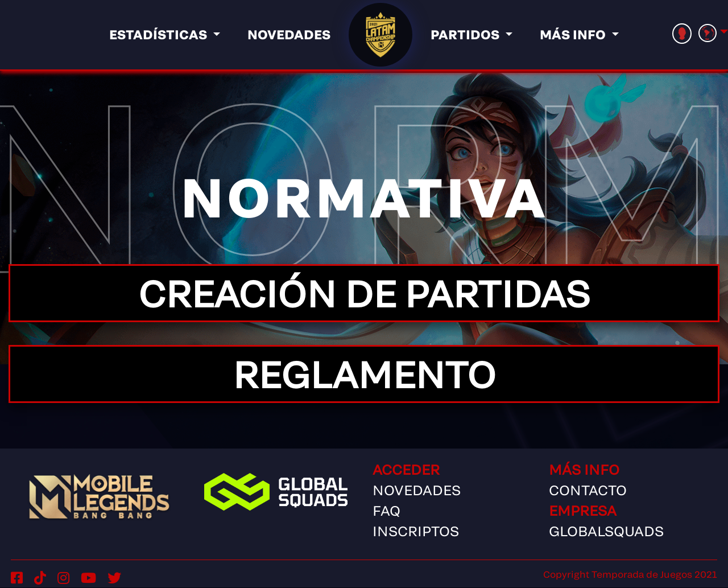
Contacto (588, 490)
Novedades (289, 34)
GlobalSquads (606, 531)
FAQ (386, 510)
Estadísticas (160, 34)
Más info (574, 34)
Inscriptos (416, 531)
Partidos (466, 34)
